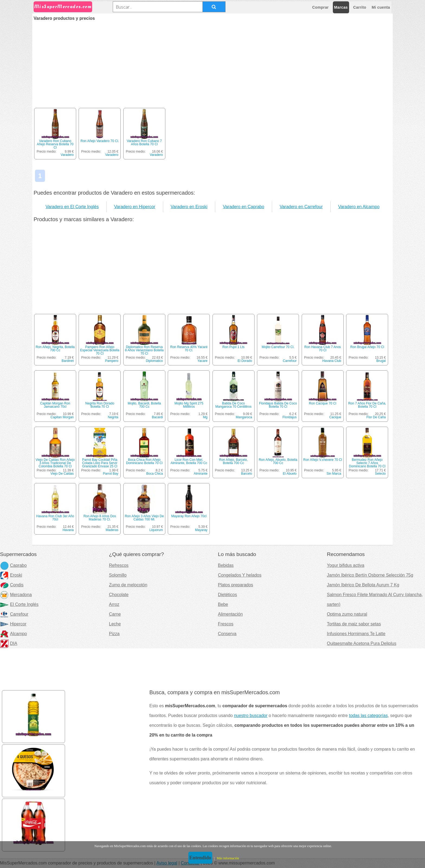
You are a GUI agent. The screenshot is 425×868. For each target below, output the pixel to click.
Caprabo (13, 565)
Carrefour (290, 361)
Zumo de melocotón (128, 585)
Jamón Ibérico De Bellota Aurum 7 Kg (363, 585)
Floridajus (289, 417)
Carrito (360, 7)
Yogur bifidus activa (346, 565)
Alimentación (230, 614)
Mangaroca (244, 417)
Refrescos (119, 565)
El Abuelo (290, 474)
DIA (9, 643)
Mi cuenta (381, 7)
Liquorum (156, 530)
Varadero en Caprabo (244, 207)
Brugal (381, 361)
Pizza (114, 634)
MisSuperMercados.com (63, 7)
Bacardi (157, 417)
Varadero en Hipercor (135, 207)
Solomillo (118, 575)
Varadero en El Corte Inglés (72, 207)
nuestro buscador (251, 716)
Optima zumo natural (347, 614)
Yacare (202, 361)
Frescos (226, 624)
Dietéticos (227, 595)
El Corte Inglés (19, 604)
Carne (115, 614)
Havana (68, 530)
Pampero (112, 361)
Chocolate (119, 595)
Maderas (112, 530)
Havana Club (332, 361)
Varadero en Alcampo (359, 207)
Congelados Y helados (240, 575)
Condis (12, 585)
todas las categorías (368, 716)
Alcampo (13, 634)
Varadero (67, 155)
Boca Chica (155, 474)
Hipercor (13, 624)
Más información (228, 858)
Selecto (380, 474)
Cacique (335, 417)
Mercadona (16, 595)
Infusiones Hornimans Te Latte (356, 634)
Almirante (201, 474)
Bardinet (68, 361)
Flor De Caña (376, 417)
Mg (205, 417)
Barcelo (247, 474)
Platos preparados (236, 585)
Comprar (321, 7)
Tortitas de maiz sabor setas (354, 624)
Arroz (114, 604)
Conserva (227, 634)
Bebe (223, 604)
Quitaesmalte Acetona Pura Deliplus (362, 643)
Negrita (113, 417)
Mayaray (201, 530)
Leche (115, 624)
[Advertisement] (212, 61)
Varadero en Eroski (189, 207)
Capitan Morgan (62, 417)
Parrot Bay (111, 474)
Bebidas (226, 565)
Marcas (341, 7)
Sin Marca (334, 474)
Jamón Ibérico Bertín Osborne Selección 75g (370, 575)
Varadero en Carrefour (301, 207)
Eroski (11, 575)
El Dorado (245, 361)
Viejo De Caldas (62, 474)
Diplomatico (154, 361)
